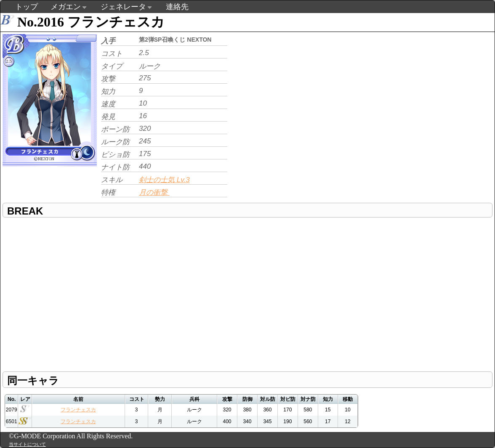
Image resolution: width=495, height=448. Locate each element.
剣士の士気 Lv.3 (164, 180)
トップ (27, 7)
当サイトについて (27, 444)
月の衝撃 (154, 192)
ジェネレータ (123, 7)
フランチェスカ (78, 410)
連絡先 (177, 7)
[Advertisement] (276, 74)
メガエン (66, 7)
